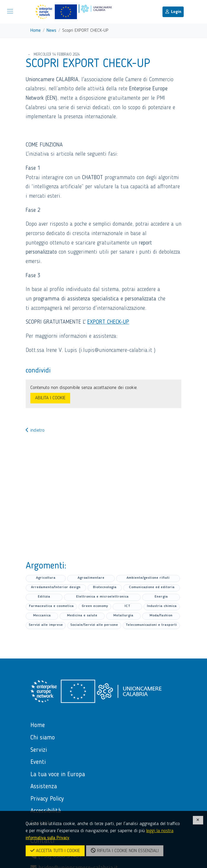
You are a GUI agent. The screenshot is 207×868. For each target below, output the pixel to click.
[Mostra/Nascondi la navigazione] (10, 11)
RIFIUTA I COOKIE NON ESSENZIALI (125, 851)
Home (36, 31)
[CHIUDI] (198, 820)
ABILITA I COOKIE (50, 398)
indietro (35, 430)
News (51, 31)
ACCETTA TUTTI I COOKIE (55, 851)
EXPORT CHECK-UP (108, 322)
